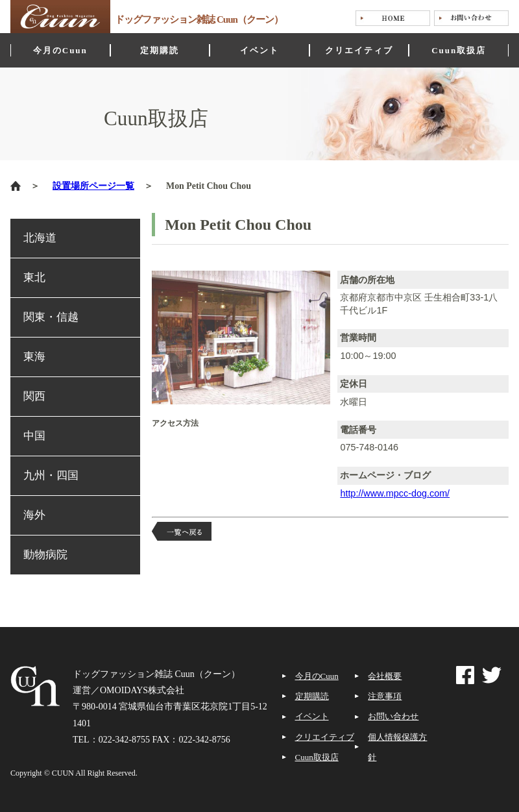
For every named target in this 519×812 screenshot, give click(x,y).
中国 (34, 436)
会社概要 (385, 676)
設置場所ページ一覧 (93, 186)
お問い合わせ (393, 716)
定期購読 (312, 696)
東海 (34, 357)
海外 (34, 515)
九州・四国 (51, 475)
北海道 (40, 238)
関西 (34, 396)
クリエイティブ (325, 737)
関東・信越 (51, 317)
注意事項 (385, 696)
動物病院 (45, 555)
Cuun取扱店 (317, 757)
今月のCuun (317, 676)
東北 (34, 277)
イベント (312, 716)
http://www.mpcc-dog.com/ (395, 493)
